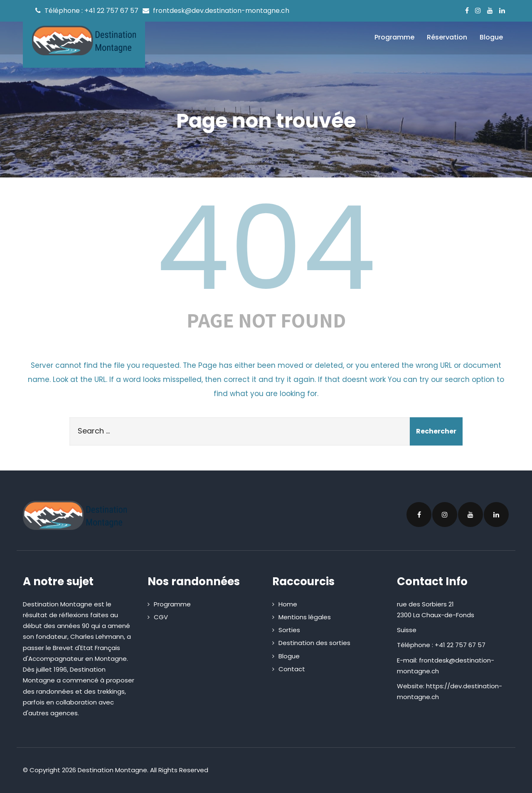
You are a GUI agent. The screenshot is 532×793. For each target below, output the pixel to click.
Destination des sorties (314, 643)
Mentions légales (305, 617)
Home (288, 604)
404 (266, 248)
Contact (292, 669)
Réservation (447, 37)
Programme (394, 37)
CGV (161, 617)
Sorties (289, 630)
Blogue (491, 37)
